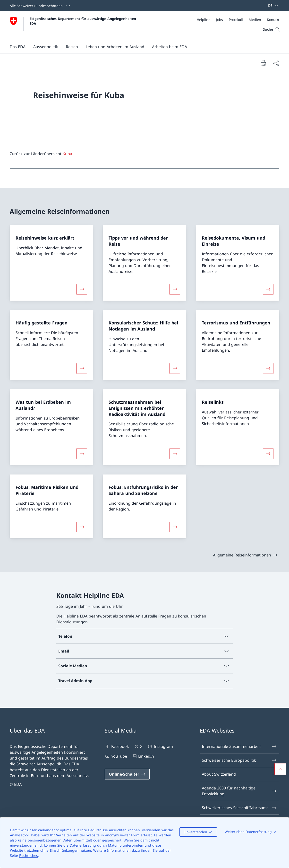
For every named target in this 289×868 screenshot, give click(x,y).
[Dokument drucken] (263, 63)
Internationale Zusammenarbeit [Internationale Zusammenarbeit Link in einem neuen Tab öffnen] (239, 746)
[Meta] (238, 20)
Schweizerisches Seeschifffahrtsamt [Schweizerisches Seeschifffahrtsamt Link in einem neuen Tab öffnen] (239, 808)
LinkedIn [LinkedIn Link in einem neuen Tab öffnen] (143, 756)
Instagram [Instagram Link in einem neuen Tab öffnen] (160, 746)
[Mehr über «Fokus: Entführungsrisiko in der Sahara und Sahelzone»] (175, 527)
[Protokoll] (236, 20)
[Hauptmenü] (141, 47)
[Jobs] (220, 20)
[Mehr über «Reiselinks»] (268, 454)
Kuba (67, 154)
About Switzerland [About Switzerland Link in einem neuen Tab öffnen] (239, 774)
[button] (18, 47)
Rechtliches (29, 855)
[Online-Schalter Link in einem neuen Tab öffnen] (127, 774)
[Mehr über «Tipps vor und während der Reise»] (175, 289)
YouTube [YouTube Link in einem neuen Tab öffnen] (116, 756)
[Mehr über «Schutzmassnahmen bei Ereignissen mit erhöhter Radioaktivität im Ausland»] (175, 454)
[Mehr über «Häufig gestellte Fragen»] (82, 368)
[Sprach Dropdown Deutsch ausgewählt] (272, 6)
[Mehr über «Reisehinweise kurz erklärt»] (82, 289)
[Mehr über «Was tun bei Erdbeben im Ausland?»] (82, 454)
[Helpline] (204, 20)
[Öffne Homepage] (73, 25)
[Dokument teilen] (276, 63)
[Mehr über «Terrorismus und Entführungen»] (268, 368)
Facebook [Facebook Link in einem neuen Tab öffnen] (117, 746)
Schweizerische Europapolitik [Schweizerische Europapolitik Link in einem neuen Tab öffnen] (239, 760)
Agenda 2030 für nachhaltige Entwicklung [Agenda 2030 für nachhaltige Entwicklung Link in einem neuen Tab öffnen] (239, 791)
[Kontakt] (273, 20)
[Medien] (255, 20)
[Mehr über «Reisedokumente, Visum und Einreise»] (268, 289)
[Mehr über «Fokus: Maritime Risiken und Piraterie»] (82, 527)
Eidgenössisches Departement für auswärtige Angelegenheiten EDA (83, 21)
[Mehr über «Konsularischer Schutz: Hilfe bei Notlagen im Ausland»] (175, 368)
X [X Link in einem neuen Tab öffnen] (138, 746)
